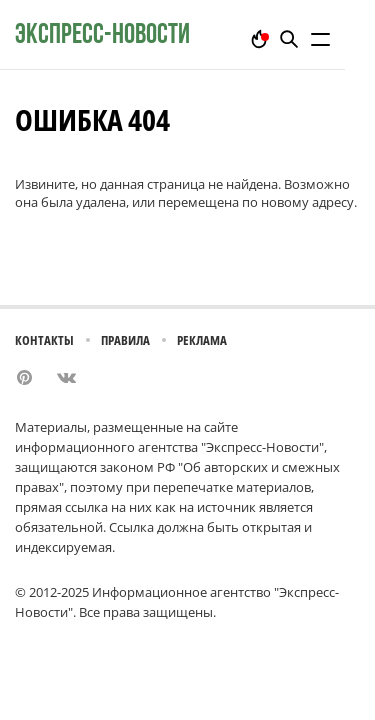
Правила (125, 340)
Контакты (44, 340)
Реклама (202, 340)
